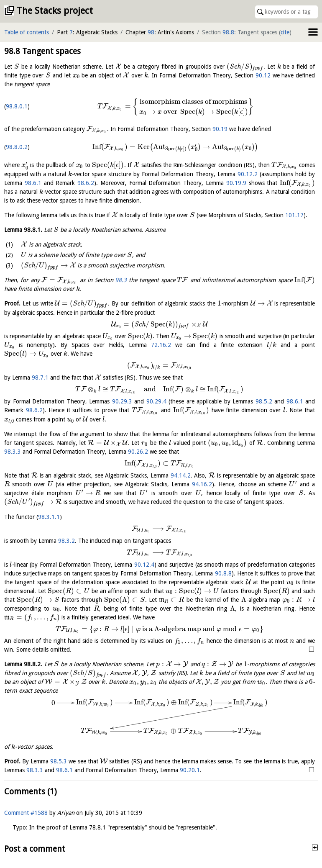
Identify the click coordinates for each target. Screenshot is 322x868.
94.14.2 (205, 478)
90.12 (263, 75)
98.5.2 (264, 401)
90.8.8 (223, 572)
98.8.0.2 (17, 147)
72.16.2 (161, 345)
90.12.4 (143, 563)
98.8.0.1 (17, 106)
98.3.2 (66, 545)
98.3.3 (170, 452)
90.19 (220, 129)
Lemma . (23, 230)
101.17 (294, 215)
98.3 (121, 280)
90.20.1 (219, 777)
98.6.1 (33, 183)
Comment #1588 (26, 819)
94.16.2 (251, 487)
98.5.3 (60, 768)
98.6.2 (86, 183)
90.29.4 (156, 401)
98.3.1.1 (49, 528)
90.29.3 (122, 401)
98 (151, 32)
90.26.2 (296, 452)
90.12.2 (248, 174)
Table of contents (27, 32)
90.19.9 (236, 183)
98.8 (228, 32)
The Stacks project (55, 11)
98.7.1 (40, 378)
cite (285, 32)
